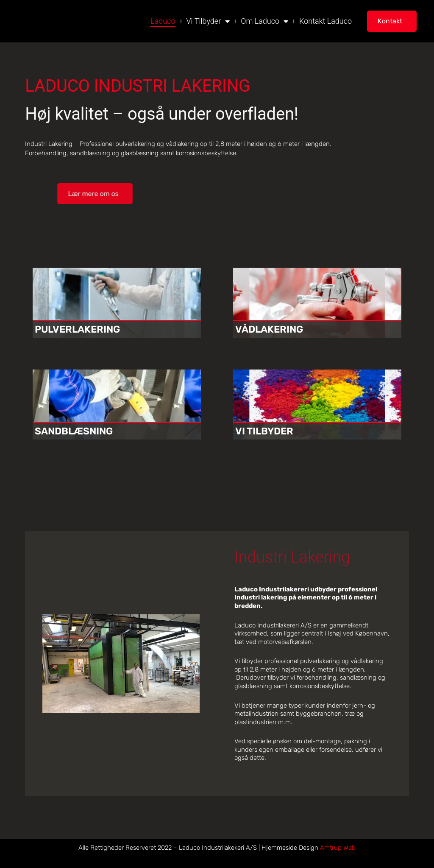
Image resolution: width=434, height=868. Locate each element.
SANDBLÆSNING (76, 431)
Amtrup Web (338, 848)
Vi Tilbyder (208, 21)
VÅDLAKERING (271, 329)
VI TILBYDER (266, 431)
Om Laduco (264, 21)
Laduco (163, 21)
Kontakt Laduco (325, 21)
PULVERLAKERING (79, 329)
